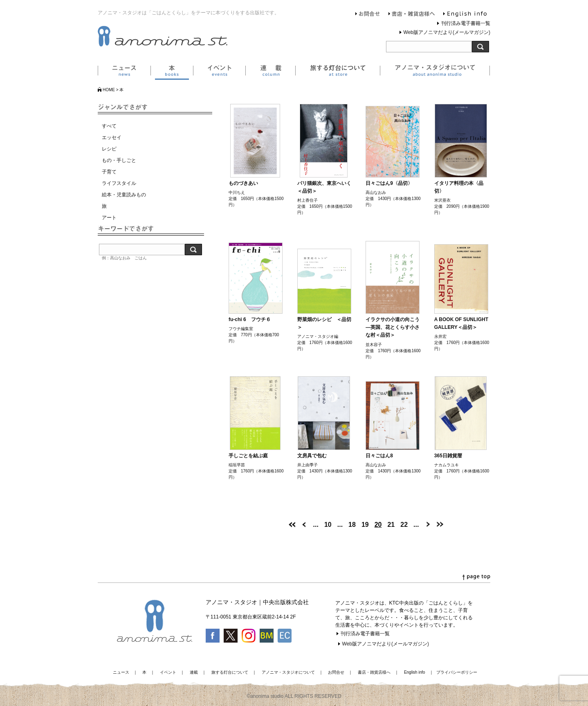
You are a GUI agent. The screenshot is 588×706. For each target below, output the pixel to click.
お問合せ (368, 15)
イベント (219, 72)
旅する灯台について (338, 72)
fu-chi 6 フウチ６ (250, 319)
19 (365, 525)
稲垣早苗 (237, 465)
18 (352, 525)
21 (391, 525)
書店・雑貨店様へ (412, 15)
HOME (109, 90)
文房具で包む (312, 456)
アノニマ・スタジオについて (435, 72)
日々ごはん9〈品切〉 (389, 183)
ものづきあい (243, 183)
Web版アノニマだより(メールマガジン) (447, 32)
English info (465, 15)
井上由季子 (307, 465)
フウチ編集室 (241, 329)
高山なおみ (376, 192)
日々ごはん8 (379, 456)
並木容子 (374, 345)
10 (328, 525)
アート (109, 218)
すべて (109, 126)
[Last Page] (440, 525)
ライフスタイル (119, 183)
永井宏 (440, 336)
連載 (270, 72)
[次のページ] (428, 525)
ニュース (124, 72)
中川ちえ (237, 192)
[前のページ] (304, 525)
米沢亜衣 (442, 200)
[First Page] (292, 525)
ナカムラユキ (447, 465)
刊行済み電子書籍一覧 (466, 23)
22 (404, 525)
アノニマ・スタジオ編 (318, 336)
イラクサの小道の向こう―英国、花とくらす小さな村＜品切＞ (393, 327)
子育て (109, 172)
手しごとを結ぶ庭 (248, 456)
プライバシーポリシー (457, 672)
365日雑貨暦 (448, 456)
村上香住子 (307, 200)
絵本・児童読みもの (124, 195)
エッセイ (112, 137)
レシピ (109, 149)
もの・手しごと (119, 160)
